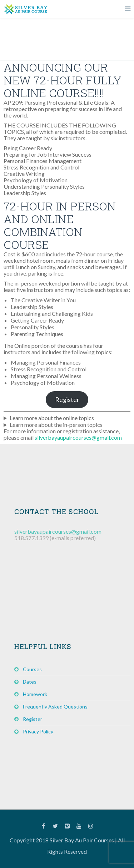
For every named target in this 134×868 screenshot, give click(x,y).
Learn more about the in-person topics (56, 425)
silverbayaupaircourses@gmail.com (78, 437)
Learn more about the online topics (52, 418)
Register (67, 399)
